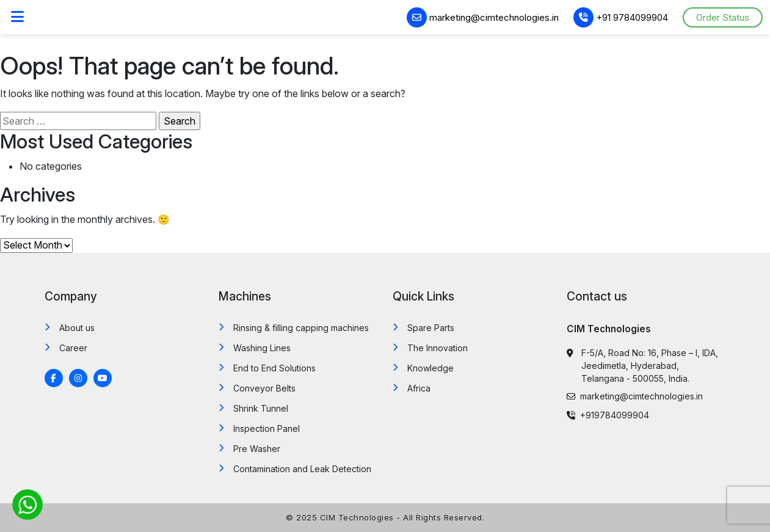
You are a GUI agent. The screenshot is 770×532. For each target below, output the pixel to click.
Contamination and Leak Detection (302, 469)
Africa (419, 388)
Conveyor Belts (264, 388)
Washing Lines (262, 348)
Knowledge (430, 368)
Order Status (723, 17)
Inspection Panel (267, 428)
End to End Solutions (274, 368)
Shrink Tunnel (261, 408)
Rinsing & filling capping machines (301, 328)
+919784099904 (608, 415)
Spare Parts (431, 328)
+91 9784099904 (621, 17)
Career (73, 348)
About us (77, 328)
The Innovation (438, 348)
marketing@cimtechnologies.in (483, 17)
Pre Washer (257, 449)
